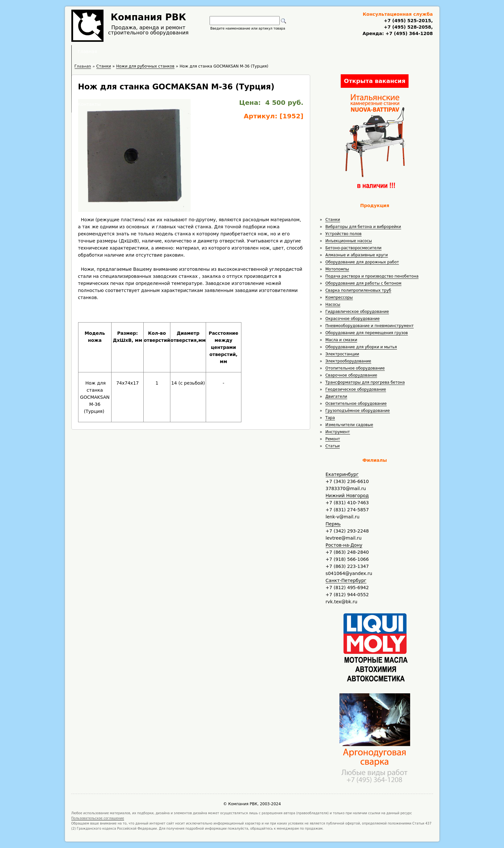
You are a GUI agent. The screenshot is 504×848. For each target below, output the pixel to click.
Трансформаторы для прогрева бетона (365, 382)
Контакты (326, 51)
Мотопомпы (337, 269)
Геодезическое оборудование (356, 389)
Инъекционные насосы (349, 241)
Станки (333, 220)
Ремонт (333, 439)
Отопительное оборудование (355, 368)
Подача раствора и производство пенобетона (372, 276)
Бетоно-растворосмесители (353, 248)
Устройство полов (343, 234)
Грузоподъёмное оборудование (357, 411)
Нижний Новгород (347, 496)
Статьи (333, 446)
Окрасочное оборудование (352, 319)
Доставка (286, 51)
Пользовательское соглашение (98, 818)
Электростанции (342, 354)
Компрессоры (339, 297)
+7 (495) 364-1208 (408, 33)
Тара (330, 418)
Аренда (209, 51)
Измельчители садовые (349, 425)
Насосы (333, 305)
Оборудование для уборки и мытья (361, 347)
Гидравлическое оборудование (357, 312)
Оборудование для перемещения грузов (367, 333)
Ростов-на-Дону (344, 545)
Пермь (333, 524)
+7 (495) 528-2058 (407, 27)
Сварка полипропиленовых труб (358, 290)
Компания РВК (148, 17)
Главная (173, 51)
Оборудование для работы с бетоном (363, 283)
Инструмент (337, 432)
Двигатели (336, 397)
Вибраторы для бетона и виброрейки (363, 227)
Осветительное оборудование (356, 404)
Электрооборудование (348, 361)
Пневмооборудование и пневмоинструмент (369, 326)
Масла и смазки (341, 340)
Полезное (246, 51)
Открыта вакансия (375, 81)
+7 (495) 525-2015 (407, 21)
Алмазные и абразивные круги (356, 255)
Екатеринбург (342, 474)
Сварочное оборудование (351, 375)
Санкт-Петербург (346, 580)
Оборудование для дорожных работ (362, 262)
